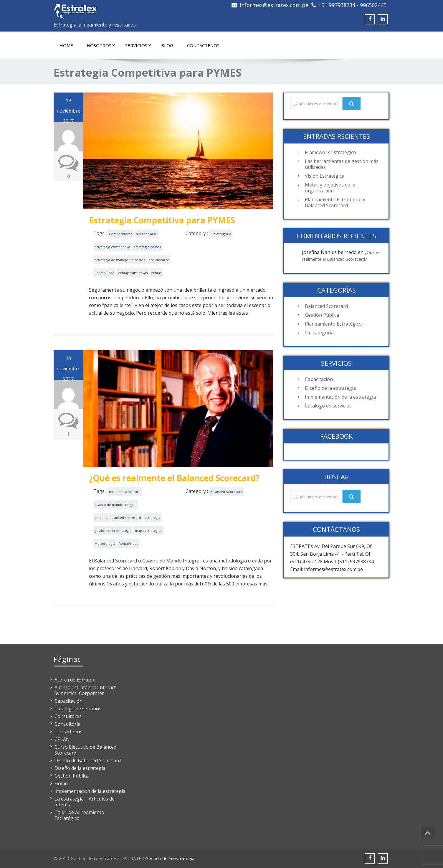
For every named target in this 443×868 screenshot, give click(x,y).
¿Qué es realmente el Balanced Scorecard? (174, 478)
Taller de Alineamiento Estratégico (79, 815)
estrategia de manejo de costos (120, 260)
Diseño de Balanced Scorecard (88, 760)
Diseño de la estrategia (330, 388)
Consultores (68, 716)
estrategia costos (147, 247)
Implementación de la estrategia (340, 397)
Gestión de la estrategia (170, 858)
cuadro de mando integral (115, 505)
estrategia (152, 518)
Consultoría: (68, 724)
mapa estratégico (149, 530)
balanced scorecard (125, 492)
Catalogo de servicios (328, 406)
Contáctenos (203, 45)
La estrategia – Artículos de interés (85, 802)
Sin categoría (221, 234)
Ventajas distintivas (133, 273)
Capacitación (319, 379)
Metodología (105, 543)
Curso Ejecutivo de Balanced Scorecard (85, 750)
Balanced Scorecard (227, 492)
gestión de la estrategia (113, 530)
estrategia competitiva (112, 247)
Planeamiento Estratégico (333, 324)
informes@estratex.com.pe (274, 5)
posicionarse (159, 260)
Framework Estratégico (330, 152)
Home (66, 45)
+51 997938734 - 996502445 (352, 5)
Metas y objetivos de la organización (330, 188)
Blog (167, 45)
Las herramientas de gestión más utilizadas (342, 164)
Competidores (121, 234)
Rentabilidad (104, 273)
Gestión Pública (322, 315)
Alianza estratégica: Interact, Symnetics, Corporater (86, 690)
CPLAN (62, 739)
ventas (156, 273)
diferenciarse (146, 234)
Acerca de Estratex (75, 680)
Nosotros (101, 45)
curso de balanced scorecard (118, 518)
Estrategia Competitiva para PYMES (162, 220)
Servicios (138, 45)
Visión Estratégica (325, 176)
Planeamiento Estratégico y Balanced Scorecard (335, 202)
